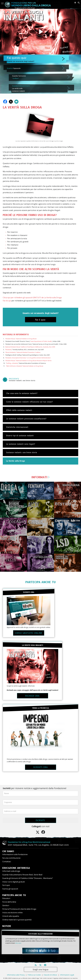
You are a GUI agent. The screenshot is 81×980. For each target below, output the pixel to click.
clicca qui (18, 943)
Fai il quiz (6, 885)
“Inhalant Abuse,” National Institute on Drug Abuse (21, 339)
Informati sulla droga (11, 871)
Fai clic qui (7, 301)
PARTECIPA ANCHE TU (40, 582)
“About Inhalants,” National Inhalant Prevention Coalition (23, 352)
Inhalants (8, 350)
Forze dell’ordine (9, 902)
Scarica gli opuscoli (10, 889)
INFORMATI (41, 477)
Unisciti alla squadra (11, 916)
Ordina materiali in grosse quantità (17, 920)
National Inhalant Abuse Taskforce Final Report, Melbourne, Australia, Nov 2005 (30, 347)
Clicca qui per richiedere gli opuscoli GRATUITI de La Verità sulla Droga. (32, 298)
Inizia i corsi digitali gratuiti (14, 882)
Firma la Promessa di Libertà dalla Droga (19, 909)
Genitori (6, 905)
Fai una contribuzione (11, 858)
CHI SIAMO (8, 851)
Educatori (6, 898)
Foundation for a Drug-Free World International (23, 842)
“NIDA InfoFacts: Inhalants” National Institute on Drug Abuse (25, 366)
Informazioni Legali (67, 971)
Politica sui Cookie (34, 971)
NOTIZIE (7, 926)
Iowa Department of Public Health (41, 341)
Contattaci (7, 862)
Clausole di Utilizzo (50, 971)
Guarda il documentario (22, 875)
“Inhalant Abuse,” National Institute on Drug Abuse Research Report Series (28, 361)
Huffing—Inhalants (12, 363)
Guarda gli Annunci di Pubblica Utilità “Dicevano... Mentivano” (28, 878)
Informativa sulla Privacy (16, 971)
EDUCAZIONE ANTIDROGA (16, 868)
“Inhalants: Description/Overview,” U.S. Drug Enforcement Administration (28, 358)
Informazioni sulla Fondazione (15, 854)
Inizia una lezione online (12, 913)
